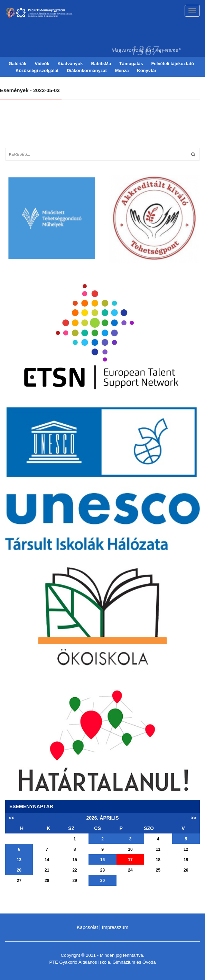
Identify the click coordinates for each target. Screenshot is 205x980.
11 (158, 849)
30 (102, 881)
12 (186, 849)
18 (158, 860)
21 (47, 870)
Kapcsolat (87, 927)
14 (47, 860)
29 (74, 881)
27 (19, 881)
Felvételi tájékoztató (173, 64)
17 (130, 860)
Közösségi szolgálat (37, 70)
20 (19, 870)
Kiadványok (70, 64)
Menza (122, 70)
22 (74, 870)
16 (102, 860)
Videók (42, 64)
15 (74, 860)
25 (158, 870)
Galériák (17, 64)
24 (130, 870)
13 (19, 860)
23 (102, 870)
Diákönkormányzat (87, 70)
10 (130, 849)
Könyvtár (147, 70)
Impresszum (115, 927)
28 (47, 881)
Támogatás (131, 64)
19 (186, 860)
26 (186, 870)
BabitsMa (101, 64)
